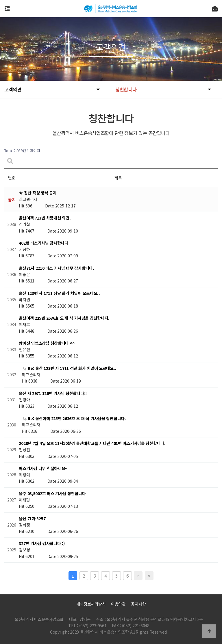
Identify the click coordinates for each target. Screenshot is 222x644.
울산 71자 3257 (32, 518)
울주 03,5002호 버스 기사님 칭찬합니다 (52, 493)
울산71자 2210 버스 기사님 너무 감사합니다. (56, 268)
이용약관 (118, 604)
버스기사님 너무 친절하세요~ (43, 468)
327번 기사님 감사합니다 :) (42, 544)
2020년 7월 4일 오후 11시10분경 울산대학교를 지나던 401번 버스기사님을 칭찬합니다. (92, 443)
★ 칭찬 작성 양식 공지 (38, 193)
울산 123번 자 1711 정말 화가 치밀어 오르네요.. (59, 293)
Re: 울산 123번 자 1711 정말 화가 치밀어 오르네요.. (70, 368)
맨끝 (149, 576)
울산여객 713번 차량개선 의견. (45, 218)
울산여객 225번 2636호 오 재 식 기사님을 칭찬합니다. (64, 318)
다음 (138, 576)
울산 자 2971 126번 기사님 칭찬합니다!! (53, 393)
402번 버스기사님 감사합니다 (44, 243)
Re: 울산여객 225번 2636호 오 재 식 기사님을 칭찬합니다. (74, 418)
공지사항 (138, 604)
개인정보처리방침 (91, 604)
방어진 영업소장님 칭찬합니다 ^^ (47, 343)
